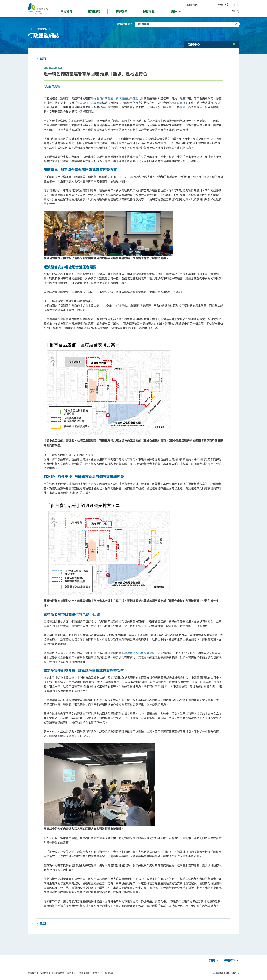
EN (233, 11)
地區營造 (180, 103)
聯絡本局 (231, 961)
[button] (176, 12)
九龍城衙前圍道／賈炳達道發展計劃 (116, 98)
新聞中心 (42, 29)
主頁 (30, 29)
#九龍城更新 (52, 86)
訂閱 (237, 5)
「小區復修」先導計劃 (88, 103)
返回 (41, 59)
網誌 (66, 98)
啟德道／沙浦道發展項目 (140, 653)
